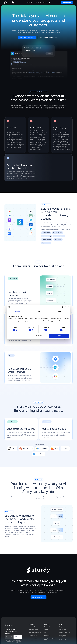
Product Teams (33, 635)
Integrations (47, 635)
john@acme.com (58, 139)
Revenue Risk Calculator (63, 636)
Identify (46, 630)
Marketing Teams (33, 630)
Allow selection (38, 336)
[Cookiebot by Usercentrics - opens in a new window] (63, 307)
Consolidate (47, 627)
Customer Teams (33, 627)
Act (45, 632)
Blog (61, 627)
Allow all (59, 336)
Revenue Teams (33, 641)
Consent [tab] (18, 311)
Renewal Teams (33, 638)
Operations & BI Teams (35, 632)
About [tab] (60, 311)
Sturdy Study (63, 640)
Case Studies (63, 630)
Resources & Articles (65, 632)
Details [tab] (39, 311)
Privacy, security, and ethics (50, 639)
